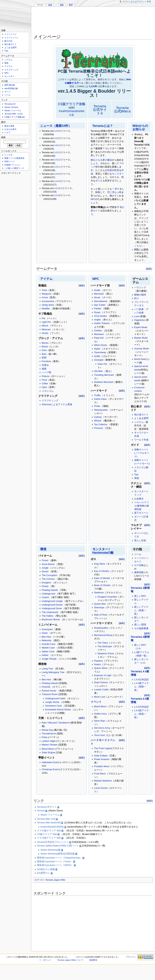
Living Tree (47, 669)
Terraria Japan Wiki (55, 880)
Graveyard (47, 629)
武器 (110, 170)
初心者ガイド (141, 415)
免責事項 (93, 960)
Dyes (44, 387)
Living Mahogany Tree (53, 672)
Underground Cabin (55, 699)
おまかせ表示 (10, 129)
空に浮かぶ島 (114, 192)
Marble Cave (48, 648)
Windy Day (47, 730)
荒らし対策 (140, 541)
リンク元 (8, 155)
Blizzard (52, 723)
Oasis (45, 633)
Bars (44, 354)
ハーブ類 (46, 372)
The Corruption (50, 575)
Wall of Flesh (101, 615)
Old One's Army (102, 728)
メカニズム (48, 391)
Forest (45, 560)
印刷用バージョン (12, 165)
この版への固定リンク (14, 168)
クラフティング (50, 401)
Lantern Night (49, 741)
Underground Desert (52, 605)
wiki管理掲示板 (11, 88)
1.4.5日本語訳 (142, 707)
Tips (136, 475)
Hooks (45, 333)
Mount (45, 326)
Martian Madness (103, 781)
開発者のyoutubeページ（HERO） (55, 865)
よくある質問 (141, 418)
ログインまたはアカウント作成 (137, 1)
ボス (98, 181)
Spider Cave (48, 652)
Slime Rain (100, 721)
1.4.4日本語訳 (142, 680)
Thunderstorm (49, 734)
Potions (46, 376)
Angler (97, 320)
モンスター (118, 174)
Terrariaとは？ (103, 126)
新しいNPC (140, 596)
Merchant (99, 294)
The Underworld (50, 612)
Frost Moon (100, 774)
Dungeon (46, 583)
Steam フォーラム (50, 815)
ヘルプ (7, 132)
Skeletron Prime (106, 654)
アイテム (46, 279)
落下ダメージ (141, 513)
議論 (50, 5)
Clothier (98, 331)
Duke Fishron (101, 683)
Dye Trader (100, 305)
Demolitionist (101, 301)
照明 (44, 358)
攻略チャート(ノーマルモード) (142, 453)
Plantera (98, 661)
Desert (45, 572)
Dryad (97, 312)
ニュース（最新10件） (56, 126)
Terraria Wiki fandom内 (49, 823)
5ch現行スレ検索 (46, 869)
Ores (44, 350)
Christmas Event (50, 769)
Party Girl (99, 338)
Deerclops (99, 608)
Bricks (45, 347)
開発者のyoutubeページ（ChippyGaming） (59, 858)
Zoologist (99, 360)
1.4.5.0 (57, 174)
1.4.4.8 (57, 195)
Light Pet (46, 322)
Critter (45, 384)
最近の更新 (9, 126)
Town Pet (102, 364)
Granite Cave (49, 644)
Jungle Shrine (52, 702)
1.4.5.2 (57, 160)
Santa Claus (100, 399)
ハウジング (140, 287)
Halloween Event (50, 762)
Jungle (45, 568)
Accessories (48, 301)
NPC (93, 199)
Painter (98, 309)
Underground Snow (52, 608)
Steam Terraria (11, 107)
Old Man (98, 371)
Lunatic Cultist (101, 690)
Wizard (98, 421)
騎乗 (98, 192)
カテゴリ (39, 880)
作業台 (45, 365)
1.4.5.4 (57, 145)
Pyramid (46, 687)
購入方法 (8, 41)
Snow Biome (48, 564)
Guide (97, 290)
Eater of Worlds (102, 578)
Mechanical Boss (103, 635)
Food (44, 380)
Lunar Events (101, 788)
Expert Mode (141, 327)
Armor (45, 297)
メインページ (10, 34)
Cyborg (98, 417)
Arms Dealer (101, 316)
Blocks (45, 343)
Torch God (99, 735)
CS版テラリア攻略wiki (72, 109)
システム (139, 422)
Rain (44, 723)
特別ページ (9, 161)
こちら (138, 246)
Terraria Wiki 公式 (46, 819)
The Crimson (48, 579)
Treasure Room (50, 694)
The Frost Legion (103, 748)
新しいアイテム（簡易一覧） (141, 610)
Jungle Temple (49, 659)
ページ (40, 5)
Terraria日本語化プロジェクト (53, 842)
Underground (49, 594)
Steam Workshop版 (51, 850)
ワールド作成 (141, 440)
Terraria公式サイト (100, 110)
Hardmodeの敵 (103, 553)
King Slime (100, 564)
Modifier (46, 309)
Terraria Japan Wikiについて (70, 960)
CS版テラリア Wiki (47, 834)
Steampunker (101, 410)
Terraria (41, 811)
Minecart (46, 330)
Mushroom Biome (51, 620)
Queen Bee (100, 604)
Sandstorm (64, 723)
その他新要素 (141, 628)
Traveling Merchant (104, 375)
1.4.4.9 (57, 181)
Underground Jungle (52, 601)
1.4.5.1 (57, 167)
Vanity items (48, 305)
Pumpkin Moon (102, 766)
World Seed (140, 359)
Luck (137, 316)
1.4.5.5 (57, 138)
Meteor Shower (50, 745)
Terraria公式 (10, 104)
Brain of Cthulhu (102, 585)
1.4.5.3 (57, 152)
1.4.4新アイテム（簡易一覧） (142, 687)
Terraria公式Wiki (121, 110)
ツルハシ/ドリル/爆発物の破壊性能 (142, 506)
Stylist (97, 349)
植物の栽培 (140, 295)
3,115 (92, 86)
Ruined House (49, 691)
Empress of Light (103, 675)
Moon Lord (100, 697)
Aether (45, 655)
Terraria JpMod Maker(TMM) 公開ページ (58, 846)
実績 (137, 478)
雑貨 (44, 369)
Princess (99, 428)
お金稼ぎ (139, 499)
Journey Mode (142, 349)
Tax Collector (101, 424)
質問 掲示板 (10, 85)
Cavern (45, 597)
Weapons (47, 294)
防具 (117, 170)
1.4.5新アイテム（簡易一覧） (142, 714)
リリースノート (11, 38)
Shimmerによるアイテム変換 (57, 404)
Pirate (97, 406)
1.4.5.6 (57, 131)
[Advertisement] (93, 21)
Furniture (46, 361)
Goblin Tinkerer (102, 323)
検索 (3, 137)
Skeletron (99, 593)
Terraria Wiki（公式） (14, 114)
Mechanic (99, 334)
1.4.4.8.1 (58, 188)
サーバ (7, 92)
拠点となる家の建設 (101, 160)
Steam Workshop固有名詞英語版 (58, 854)
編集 (149, 269)
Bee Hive (46, 637)
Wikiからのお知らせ (140, 128)
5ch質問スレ (44, 873)
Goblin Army (100, 714)
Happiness (140, 320)
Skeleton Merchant (104, 382)
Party (44, 737)
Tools (44, 290)
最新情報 (139, 572)
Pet (43, 318)
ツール (138, 554)
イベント (96, 702)
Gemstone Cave (54, 706)
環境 (43, 549)
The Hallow (48, 616)
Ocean (45, 586)
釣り (117, 189)
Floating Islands (50, 590)
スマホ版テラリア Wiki (49, 831)
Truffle (97, 395)
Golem (97, 664)
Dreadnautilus (101, 628)
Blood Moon (48, 749)
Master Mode (141, 338)
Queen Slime (101, 668)
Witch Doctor (101, 345)
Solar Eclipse (49, 753)
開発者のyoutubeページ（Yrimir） (55, 862)
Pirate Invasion (102, 759)
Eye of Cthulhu (102, 571)
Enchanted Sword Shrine (58, 710)
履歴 (71, 5)
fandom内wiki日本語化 (52, 827)
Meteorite (47, 640)
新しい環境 (140, 625)
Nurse (97, 297)
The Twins (103, 643)
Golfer (97, 356)
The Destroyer (105, 646)
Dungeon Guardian (107, 597)
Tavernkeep (100, 352)
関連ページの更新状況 (14, 158)
